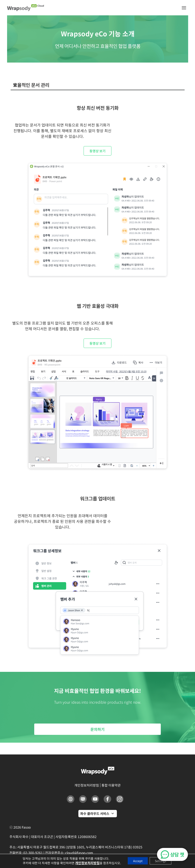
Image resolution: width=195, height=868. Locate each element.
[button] (184, 8)
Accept (135, 861)
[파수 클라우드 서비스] (97, 814)
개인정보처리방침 (82, 863)
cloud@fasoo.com (79, 853)
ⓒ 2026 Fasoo (20, 827)
